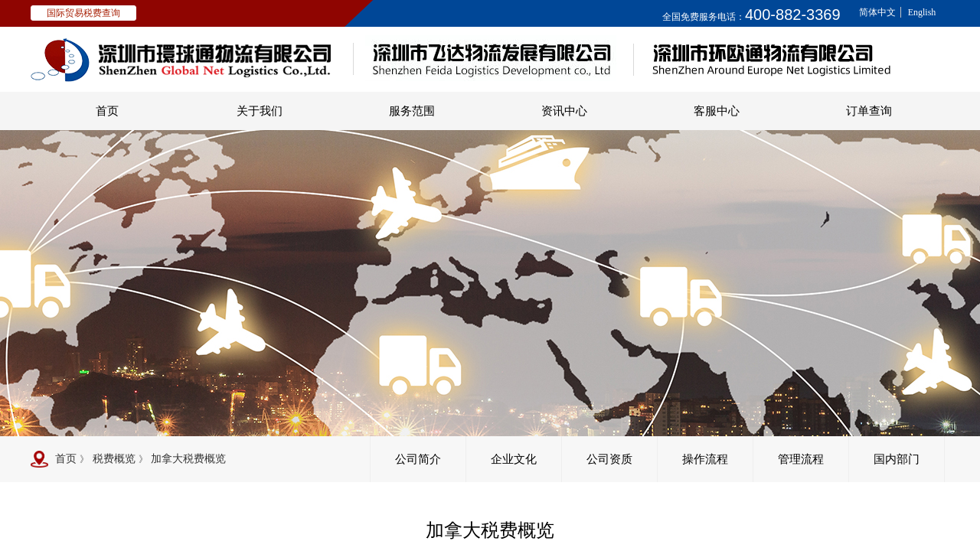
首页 (107, 111)
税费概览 (114, 459)
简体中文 (877, 12)
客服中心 (717, 111)
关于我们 (260, 111)
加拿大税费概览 (188, 459)
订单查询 (869, 111)
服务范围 (412, 111)
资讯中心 (564, 111)
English (922, 12)
